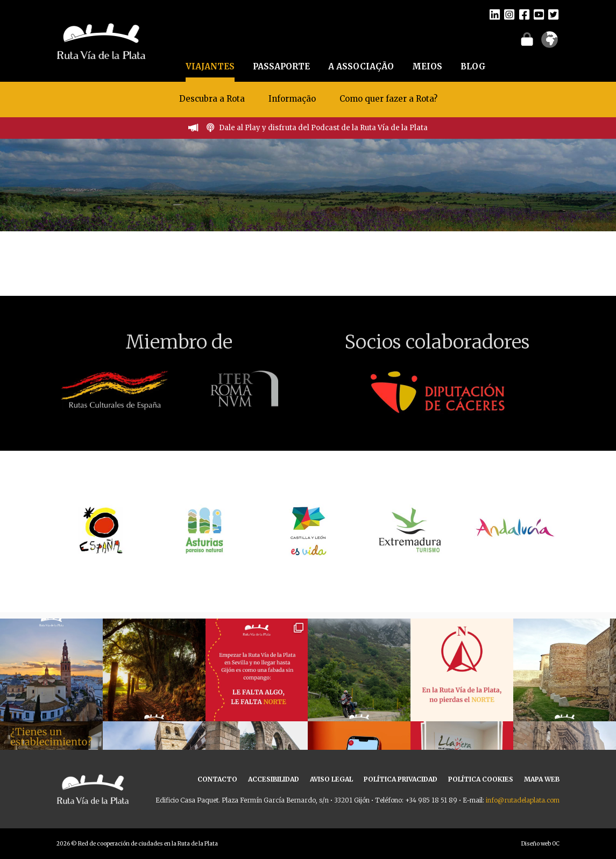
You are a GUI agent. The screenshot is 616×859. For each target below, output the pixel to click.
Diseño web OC (540, 844)
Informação (292, 99)
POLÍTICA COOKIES (481, 779)
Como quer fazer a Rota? (388, 99)
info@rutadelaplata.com (523, 800)
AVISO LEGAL (331, 779)
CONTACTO (217, 779)
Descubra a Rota (212, 99)
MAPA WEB (542, 779)
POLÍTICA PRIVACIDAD (401, 779)
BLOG (473, 66)
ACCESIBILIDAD (274, 779)
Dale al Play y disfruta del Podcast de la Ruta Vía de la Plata (323, 128)
